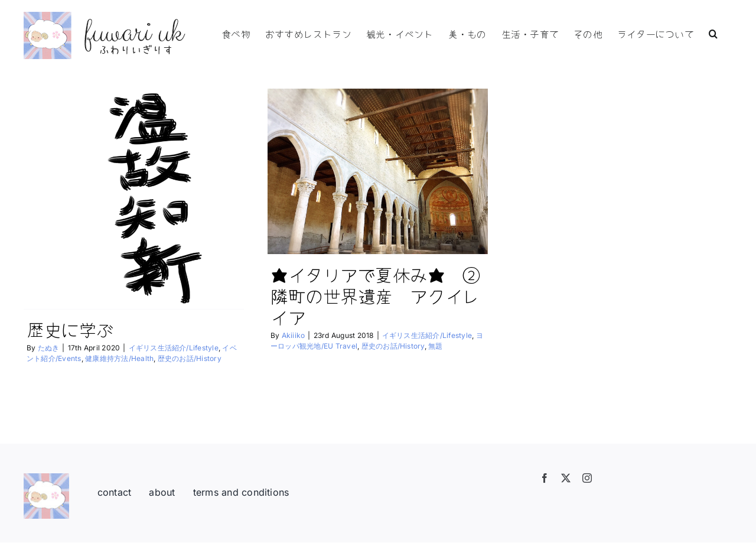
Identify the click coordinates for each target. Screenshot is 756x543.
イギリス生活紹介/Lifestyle (174, 348)
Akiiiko (294, 335)
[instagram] (587, 478)
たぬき (49, 348)
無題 (435, 346)
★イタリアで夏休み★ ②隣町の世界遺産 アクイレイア (375, 295)
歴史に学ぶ (70, 329)
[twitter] (566, 478)
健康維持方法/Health (119, 358)
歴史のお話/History (190, 358)
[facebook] (545, 478)
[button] (713, 32)
